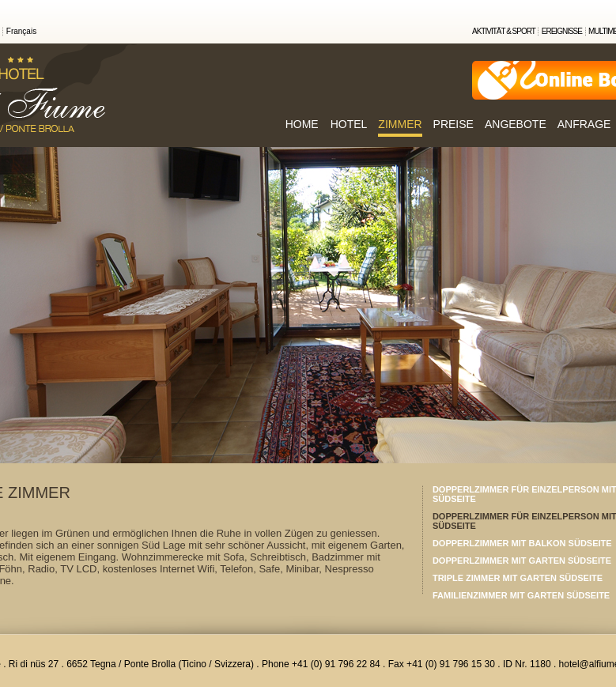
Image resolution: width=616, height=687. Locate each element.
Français (21, 31)
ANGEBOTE (516, 124)
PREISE (453, 124)
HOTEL (349, 124)
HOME (302, 124)
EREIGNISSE (562, 31)
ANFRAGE (584, 124)
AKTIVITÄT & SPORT (504, 31)
